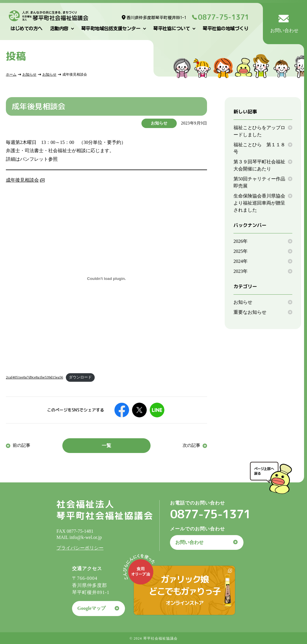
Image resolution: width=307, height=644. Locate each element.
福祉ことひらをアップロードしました (259, 131)
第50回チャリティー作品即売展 (259, 182)
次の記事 (191, 445)
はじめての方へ (26, 29)
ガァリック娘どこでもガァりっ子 (184, 590)
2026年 (241, 241)
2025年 (241, 251)
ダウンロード (80, 377)
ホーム (11, 74)
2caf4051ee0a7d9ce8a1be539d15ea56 (35, 377)
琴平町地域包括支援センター (111, 29)
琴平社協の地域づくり (225, 29)
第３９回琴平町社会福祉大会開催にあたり (259, 165)
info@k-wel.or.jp (86, 537)
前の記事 (21, 445)
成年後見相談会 (22, 180)
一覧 (106, 445)
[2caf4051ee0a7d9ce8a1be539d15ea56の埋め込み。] (106, 279)
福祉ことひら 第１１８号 (259, 148)
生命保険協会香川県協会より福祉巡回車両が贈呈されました (259, 203)
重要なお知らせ (250, 312)
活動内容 (59, 29)
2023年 (241, 271)
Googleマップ (91, 608)
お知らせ (29, 74)
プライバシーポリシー (80, 548)
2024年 (241, 261)
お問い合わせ (189, 542)
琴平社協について (171, 29)
